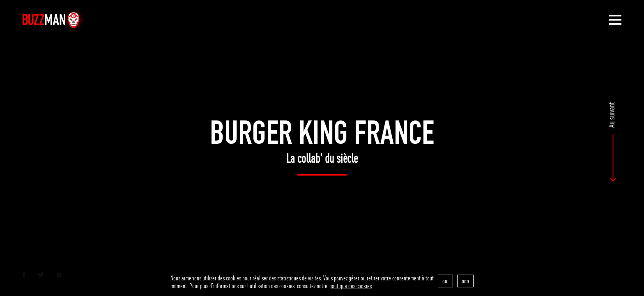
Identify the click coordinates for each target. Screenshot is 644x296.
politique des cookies (351, 286)
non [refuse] (465, 281)
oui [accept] (445, 281)
